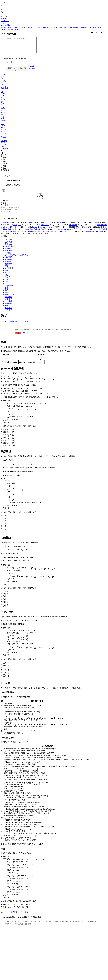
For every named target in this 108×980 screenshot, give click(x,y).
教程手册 (40, 199)
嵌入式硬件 (32, 69)
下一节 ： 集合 (23, 326)
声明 (7, 277)
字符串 (8, 288)
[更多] (47, 238)
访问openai (17, 230)
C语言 (3, 83)
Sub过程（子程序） (12, 299)
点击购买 (18, 338)
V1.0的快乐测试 (94, 227)
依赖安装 (5, 173)
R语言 (33, 27)
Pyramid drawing (66, 234)
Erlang (90, 27)
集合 (7, 295)
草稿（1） (5, 165)
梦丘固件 (25, 338)
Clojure (3, 110)
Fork (3, 163)
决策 (7, 284)
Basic (3, 150)
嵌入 (3, 171)
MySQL (4, 133)
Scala (95, 27)
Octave (3, 148)
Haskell (100, 27)
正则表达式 (9, 247)
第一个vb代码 (34, 227)
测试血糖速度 (35, 234)
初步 (7, 310)
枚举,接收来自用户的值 (94, 236)
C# (37, 27)
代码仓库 (40, 202)
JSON (3, 97)
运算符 (8, 282)
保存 (3, 160)
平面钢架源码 (6, 234)
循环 (7, 286)
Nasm (11, 29)
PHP (17, 27)
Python (3, 27)
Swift (61, 27)
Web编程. (8, 258)
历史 (3, 169)
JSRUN (3, 3)
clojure (65, 27)
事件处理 (8, 315)
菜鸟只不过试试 (81, 232)
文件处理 (8, 306)
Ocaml (3, 129)
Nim (104, 27)
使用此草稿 (9, 188)
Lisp (3, 29)
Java (2, 79)
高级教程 (9, 244)
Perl (83, 27)
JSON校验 (4, 152)
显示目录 (4, 240)
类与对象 (8, 302)
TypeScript (4, 142)
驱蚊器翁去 (45, 230)
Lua (75, 27)
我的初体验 (73, 230)
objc (48, 27)
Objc (2, 99)
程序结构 (8, 264)
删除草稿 (17, 188)
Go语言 (12, 27)
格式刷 (4, 167)
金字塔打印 (21, 238)
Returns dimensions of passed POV (44, 232)
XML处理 (9, 255)
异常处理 (8, 304)
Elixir (3, 146)
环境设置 (8, 262)
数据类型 (8, 269)
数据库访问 (9, 249)
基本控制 (8, 308)
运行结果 (40, 197)
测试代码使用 (63, 227)
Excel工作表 (9, 251)
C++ (8, 27)
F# (51, 27)
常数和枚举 (9, 273)
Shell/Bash (4, 91)
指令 (7, 280)
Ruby (45, 27)
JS (28, 74)
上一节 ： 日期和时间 (9, 326)
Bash (86, 27)
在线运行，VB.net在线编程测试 (17, 260)
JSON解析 (31, 71)
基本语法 (8, 266)
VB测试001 (5, 227)
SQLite (21, 27)
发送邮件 (8, 253)
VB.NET (55, 27)
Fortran (16, 29)
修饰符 (8, 275)
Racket (7, 29)
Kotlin (40, 27)
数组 (7, 293)
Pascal (79, 27)
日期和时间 (9, 291)
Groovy (71, 27)
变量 (7, 271)
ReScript (4, 144)
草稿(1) (9, 179)
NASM (3, 136)
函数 (7, 297)
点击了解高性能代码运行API (17, 72)
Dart (29, 27)
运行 (4, 158)
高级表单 (8, 313)
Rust (26, 27)
